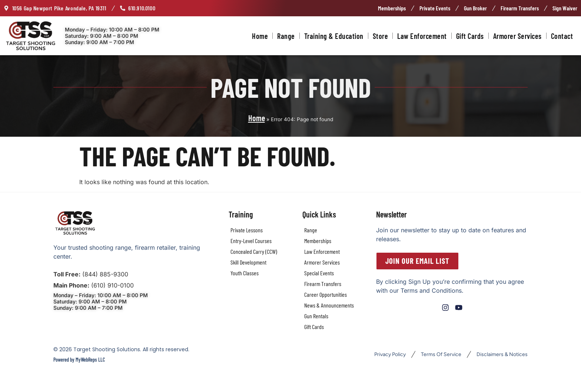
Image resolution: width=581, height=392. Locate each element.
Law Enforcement (422, 36)
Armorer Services (517, 36)
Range (286, 36)
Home (260, 36)
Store (381, 36)
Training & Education (334, 36)
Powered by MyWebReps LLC (79, 360)
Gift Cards (470, 36)
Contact (562, 36)
